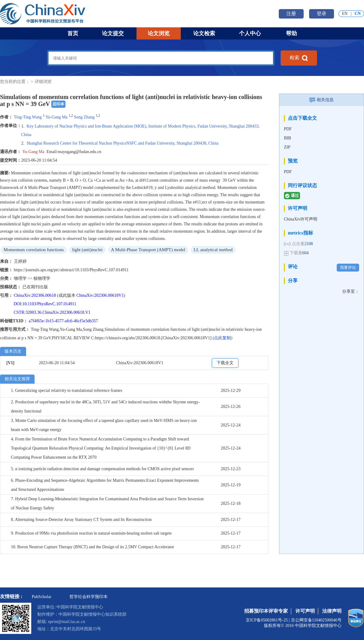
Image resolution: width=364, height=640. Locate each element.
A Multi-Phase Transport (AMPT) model (148, 250)
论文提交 (113, 33)
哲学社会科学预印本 (89, 597)
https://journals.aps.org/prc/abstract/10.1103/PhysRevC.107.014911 (71, 270)
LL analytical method (213, 250)
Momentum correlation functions (34, 250)
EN (345, 14)
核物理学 (42, 278)
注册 (291, 14)
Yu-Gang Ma (57, 117)
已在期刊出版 (35, 287)
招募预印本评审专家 (266, 611)
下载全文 (225, 363)
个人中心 (250, 33)
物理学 (21, 278)
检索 (299, 58)
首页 (73, 33)
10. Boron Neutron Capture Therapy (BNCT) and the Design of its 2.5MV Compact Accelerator (93, 547)
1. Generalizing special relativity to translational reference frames (67, 390)
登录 (322, 14)
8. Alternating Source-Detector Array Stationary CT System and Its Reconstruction (81, 520)
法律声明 (332, 611)
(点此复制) (222, 338)
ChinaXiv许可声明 (301, 219)
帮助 (292, 33)
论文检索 (204, 33)
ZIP (287, 147)
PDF (288, 129)
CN (358, 14)
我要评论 (348, 267)
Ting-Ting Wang (28, 117)
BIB (287, 138)
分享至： (351, 291)
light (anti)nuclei (87, 250)
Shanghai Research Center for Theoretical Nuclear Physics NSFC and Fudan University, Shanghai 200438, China (123, 143)
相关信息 (322, 100)
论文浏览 (159, 33)
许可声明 (305, 611)
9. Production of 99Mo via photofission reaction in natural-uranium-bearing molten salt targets (91, 533)
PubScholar (42, 597)
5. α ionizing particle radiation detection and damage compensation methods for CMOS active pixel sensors (102, 469)
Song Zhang (84, 117)
